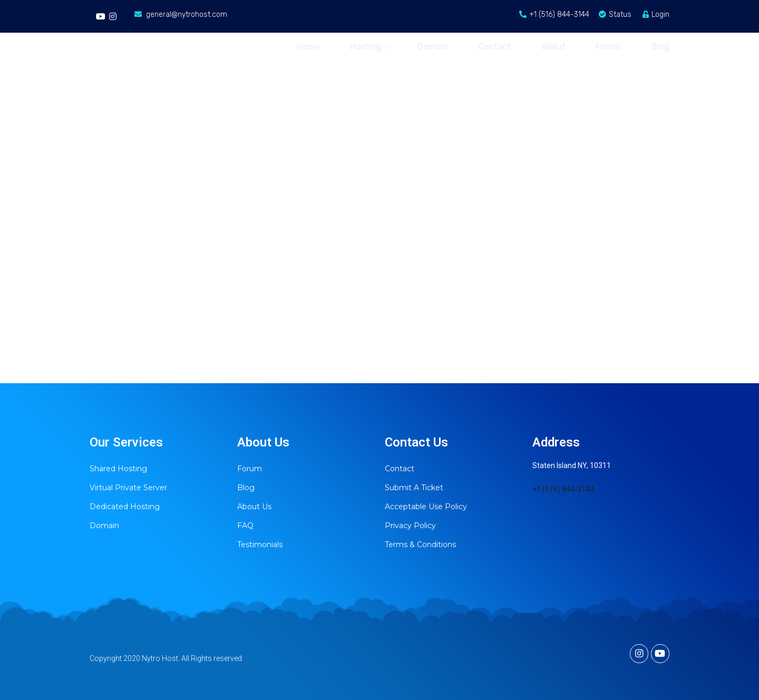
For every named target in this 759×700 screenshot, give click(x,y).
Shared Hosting (118, 469)
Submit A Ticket (414, 488)
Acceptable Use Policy (426, 507)
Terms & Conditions (420, 545)
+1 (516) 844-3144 (563, 489)
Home (301, 46)
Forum (607, 46)
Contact (491, 46)
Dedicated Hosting (125, 507)
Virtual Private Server (128, 488)
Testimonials (260, 545)
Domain (428, 46)
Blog (660, 46)
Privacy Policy (410, 526)
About (551, 46)
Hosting (363, 46)
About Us (254, 507)
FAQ (245, 526)
